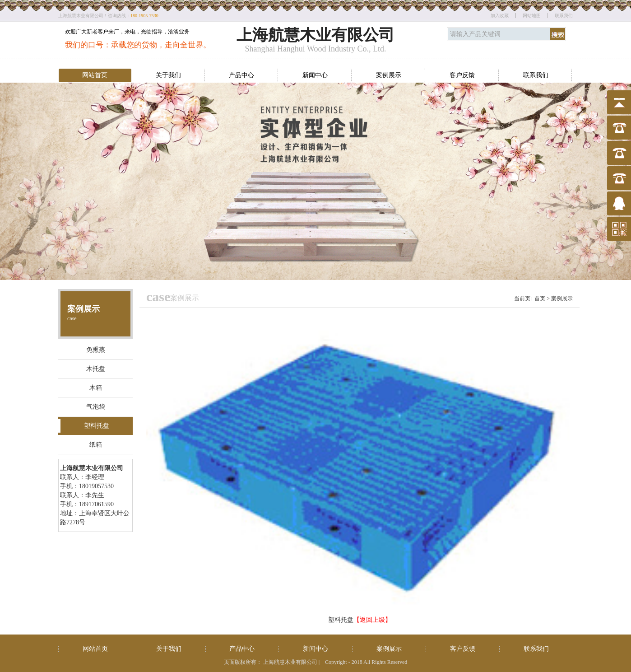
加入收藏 (500, 16)
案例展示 (389, 75)
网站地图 (532, 16)
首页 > (542, 299)
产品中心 (241, 75)
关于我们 (168, 75)
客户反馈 (462, 75)
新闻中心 (315, 75)
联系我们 (564, 16)
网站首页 (95, 75)
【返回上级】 (372, 620)
